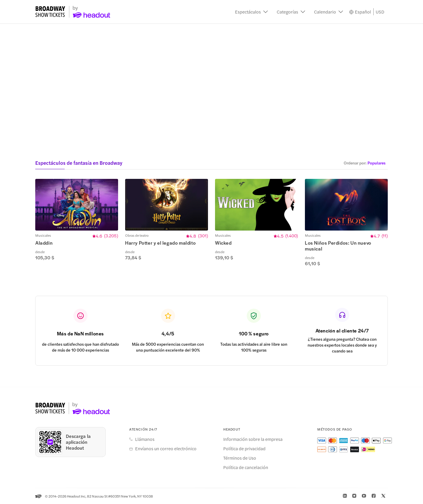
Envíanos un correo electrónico (166, 448)
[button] (251, 12)
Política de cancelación (246, 467)
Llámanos (145, 439)
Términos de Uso (240, 458)
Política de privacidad (244, 448)
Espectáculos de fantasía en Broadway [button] (79, 163)
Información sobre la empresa (253, 439)
